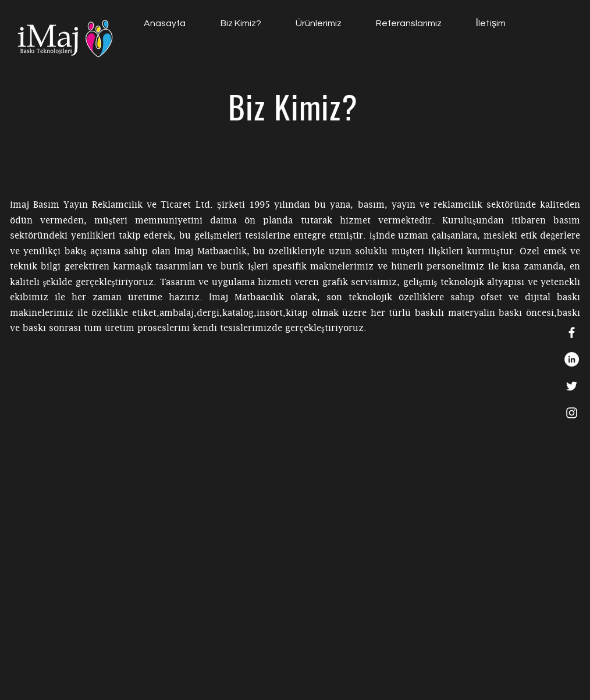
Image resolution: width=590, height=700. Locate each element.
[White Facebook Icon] (572, 333)
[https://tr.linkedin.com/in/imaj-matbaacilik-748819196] (572, 359)
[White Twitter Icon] (572, 386)
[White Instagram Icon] (572, 413)
